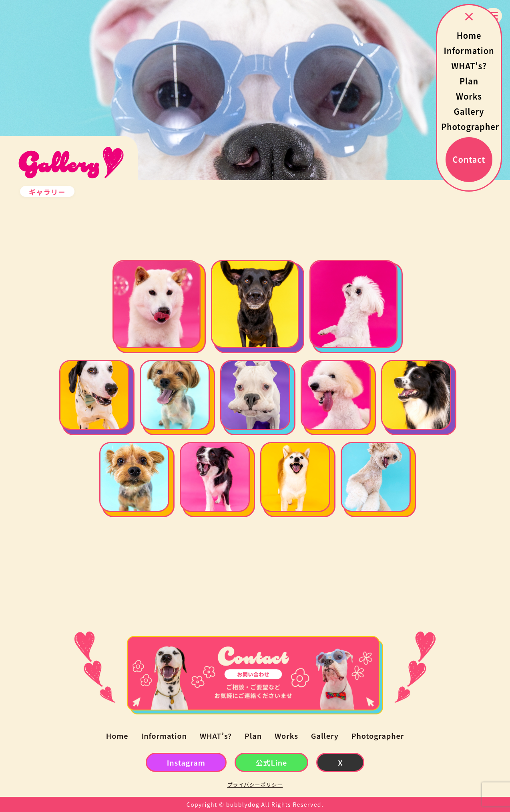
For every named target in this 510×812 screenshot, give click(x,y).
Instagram (186, 762)
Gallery (469, 111)
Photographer (470, 127)
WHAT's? (469, 66)
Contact (469, 159)
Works (469, 96)
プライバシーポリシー (255, 785)
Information (469, 51)
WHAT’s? (216, 736)
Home (469, 35)
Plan (469, 81)
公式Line (272, 762)
